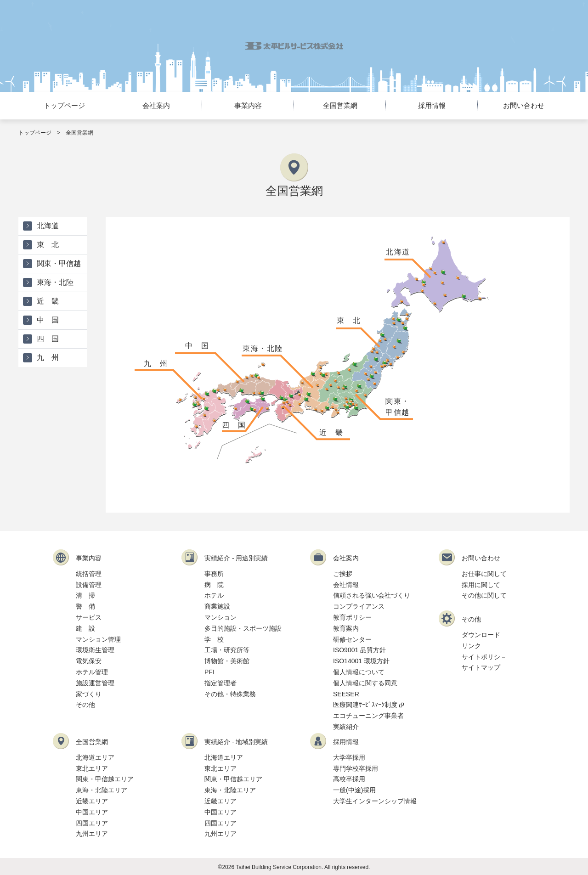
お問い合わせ (524, 105)
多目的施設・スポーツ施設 (243, 628)
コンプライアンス (359, 606)
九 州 (156, 364)
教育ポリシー (352, 617)
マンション (220, 617)
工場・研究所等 (227, 650)
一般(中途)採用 (354, 790)
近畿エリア (92, 801)
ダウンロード (481, 635)
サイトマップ (481, 667)
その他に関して (484, 595)
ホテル (214, 595)
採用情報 (432, 105)
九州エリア (92, 834)
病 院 (214, 585)
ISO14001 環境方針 (361, 661)
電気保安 (89, 661)
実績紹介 (346, 727)
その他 (85, 705)
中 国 (197, 346)
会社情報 (346, 585)
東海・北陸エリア (102, 790)
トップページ (64, 105)
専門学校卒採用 (356, 768)
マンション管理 (98, 639)
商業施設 (217, 606)
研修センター (352, 639)
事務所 (214, 574)
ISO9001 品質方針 (359, 650)
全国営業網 (340, 105)
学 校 (214, 639)
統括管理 (89, 574)
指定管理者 (220, 683)
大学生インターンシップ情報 (375, 801)
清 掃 (85, 595)
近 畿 (331, 432)
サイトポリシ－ (484, 657)
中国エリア (92, 812)
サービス (89, 617)
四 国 (234, 425)
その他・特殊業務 (230, 694)
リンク (471, 646)
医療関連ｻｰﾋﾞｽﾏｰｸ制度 (368, 705)
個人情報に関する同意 (365, 683)
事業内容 (248, 105)
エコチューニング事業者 (368, 716)
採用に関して (481, 585)
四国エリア (92, 823)
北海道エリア (95, 757)
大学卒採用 (349, 757)
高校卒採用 (349, 779)
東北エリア (92, 768)
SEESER (346, 694)
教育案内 (346, 628)
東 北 (349, 320)
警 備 (85, 606)
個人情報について (359, 672)
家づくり (89, 694)
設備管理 (89, 585)
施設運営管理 (95, 683)
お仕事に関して (484, 574)
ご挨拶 (343, 574)
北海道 (398, 252)
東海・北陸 (263, 348)
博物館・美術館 (227, 661)
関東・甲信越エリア (105, 779)
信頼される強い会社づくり (372, 595)
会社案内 (156, 105)
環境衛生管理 (95, 650)
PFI (209, 672)
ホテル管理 (92, 672)
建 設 (85, 628)
